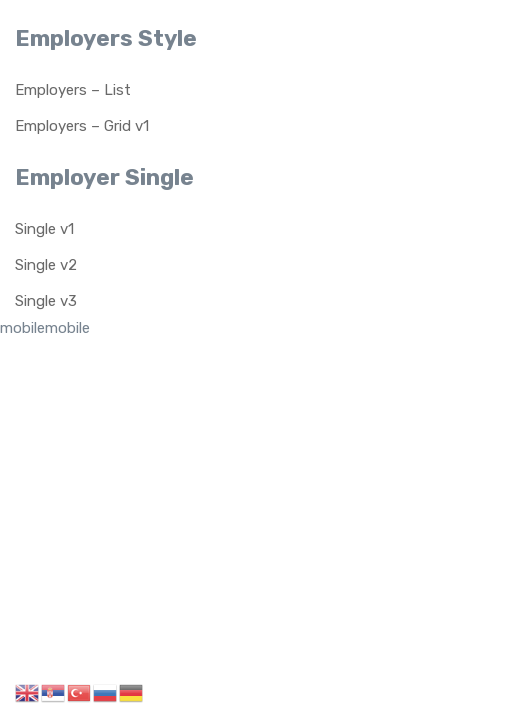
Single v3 (46, 301)
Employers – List (73, 90)
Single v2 (46, 265)
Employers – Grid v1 (82, 126)
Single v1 (44, 229)
